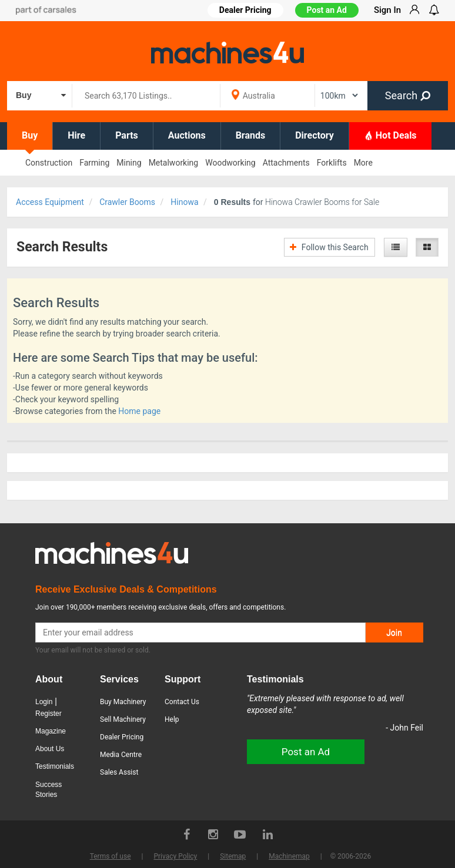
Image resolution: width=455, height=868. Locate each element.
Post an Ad (327, 10)
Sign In (387, 10)
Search (408, 95)
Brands (251, 135)
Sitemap (233, 856)
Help (172, 719)
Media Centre (121, 755)
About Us (50, 749)
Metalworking (174, 163)
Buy (30, 135)
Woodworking (230, 163)
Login (44, 702)
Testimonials (55, 766)
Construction (49, 163)
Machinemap (289, 856)
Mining (129, 163)
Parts (127, 135)
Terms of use (111, 856)
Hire (76, 135)
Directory (315, 135)
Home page (139, 411)
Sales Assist (119, 772)
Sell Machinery (123, 719)
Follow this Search (329, 247)
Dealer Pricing (122, 737)
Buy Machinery (123, 702)
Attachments (286, 163)
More (363, 163)
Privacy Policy (175, 856)
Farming (94, 163)
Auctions (187, 135)
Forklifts (332, 163)
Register (48, 714)
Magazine (51, 731)
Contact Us (182, 702)
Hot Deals (390, 135)
